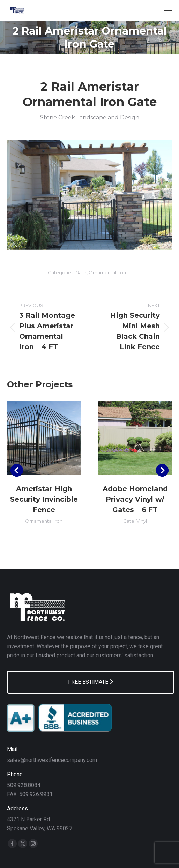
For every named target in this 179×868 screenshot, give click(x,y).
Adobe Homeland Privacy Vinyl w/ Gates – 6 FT (135, 499)
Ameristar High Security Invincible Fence (44, 499)
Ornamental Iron (107, 272)
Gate (81, 272)
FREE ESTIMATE (91, 682)
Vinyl (142, 521)
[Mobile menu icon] (168, 10)
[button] (17, 470)
